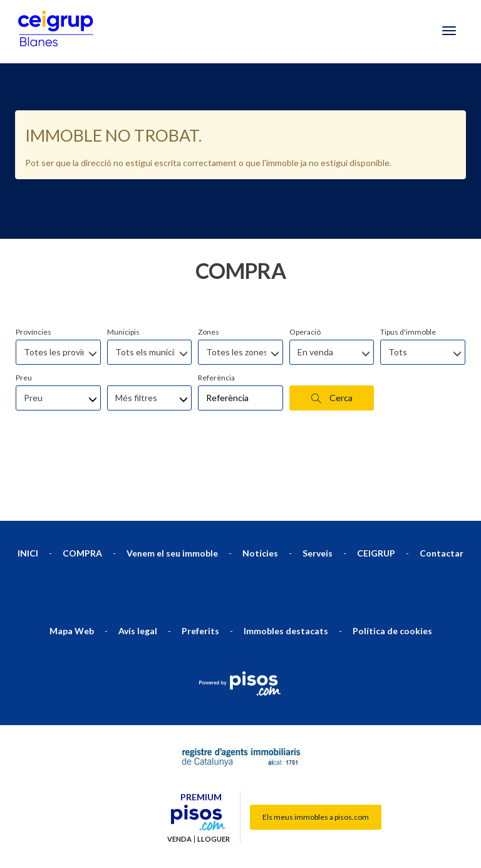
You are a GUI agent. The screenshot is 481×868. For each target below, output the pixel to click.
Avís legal (138, 567)
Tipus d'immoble (408, 269)
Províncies (34, 269)
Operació (305, 269)
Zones (209, 269)
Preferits (200, 567)
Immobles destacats (286, 567)
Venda (179, 776)
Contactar (442, 490)
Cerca (332, 335)
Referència (216, 314)
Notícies (260, 490)
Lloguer (214, 776)
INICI (28, 490)
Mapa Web (72, 567)
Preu (24, 314)
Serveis (318, 490)
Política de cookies (392, 567)
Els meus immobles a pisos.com (316, 754)
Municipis (123, 269)
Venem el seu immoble (172, 490)
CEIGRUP (376, 490)
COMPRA (82, 490)
